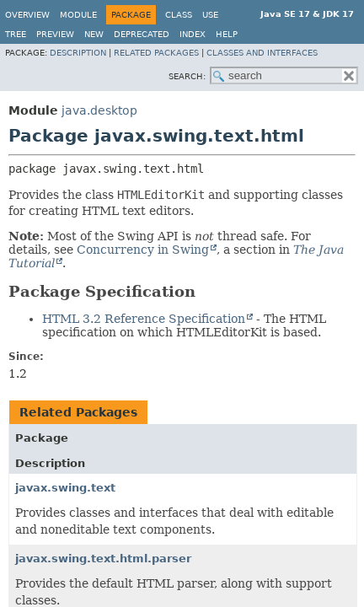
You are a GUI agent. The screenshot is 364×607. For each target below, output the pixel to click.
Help (227, 34)
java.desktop (99, 110)
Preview (55, 34)
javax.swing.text (65, 488)
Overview (27, 15)
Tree (16, 34)
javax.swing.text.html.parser (103, 559)
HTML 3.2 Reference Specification (144, 319)
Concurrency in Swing (143, 250)
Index (193, 34)
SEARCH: (187, 76)
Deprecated (142, 34)
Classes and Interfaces (262, 53)
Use (210, 15)
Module (78, 15)
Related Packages (156, 53)
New (94, 34)
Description (78, 53)
